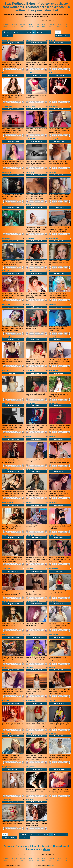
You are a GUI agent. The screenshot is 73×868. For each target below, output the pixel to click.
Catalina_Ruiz (30, 535)
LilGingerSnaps (30, 767)
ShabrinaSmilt (7, 799)
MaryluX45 (29, 304)
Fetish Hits (51, 865)
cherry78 (5, 371)
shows (47, 849)
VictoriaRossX (30, 238)
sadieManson (7, 172)
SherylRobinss (7, 767)
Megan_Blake (53, 503)
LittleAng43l (6, 271)
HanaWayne (29, 337)
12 (42, 32)
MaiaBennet (53, 667)
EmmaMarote (30, 667)
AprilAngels (53, 337)
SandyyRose (53, 535)
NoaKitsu (28, 635)
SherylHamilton (7, 106)
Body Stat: (13, 43)
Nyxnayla (52, 40)
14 (49, 32)
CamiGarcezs (30, 40)
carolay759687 (30, 139)
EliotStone (6, 701)
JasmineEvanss (54, 601)
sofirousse (52, 205)
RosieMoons (6, 73)
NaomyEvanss (30, 403)
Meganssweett (53, 403)
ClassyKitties (6, 733)
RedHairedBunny (8, 503)
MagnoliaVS (53, 767)
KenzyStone (6, 304)
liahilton (28, 437)
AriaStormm (29, 569)
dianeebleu (52, 271)
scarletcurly (53, 172)
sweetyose (29, 503)
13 (46, 32)
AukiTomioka (6, 40)
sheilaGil (28, 205)
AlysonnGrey (6, 469)
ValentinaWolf (30, 799)
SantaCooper (53, 73)
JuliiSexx (5, 139)
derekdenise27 (30, 106)
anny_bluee (53, 701)
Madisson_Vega (31, 701)
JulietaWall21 (6, 437)
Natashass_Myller (54, 106)
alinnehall (52, 437)
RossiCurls (6, 535)
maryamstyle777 (7, 337)
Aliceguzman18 (54, 371)
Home (58, 32)
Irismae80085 (30, 371)
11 (38, 32)
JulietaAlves (6, 569)
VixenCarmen (53, 469)
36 (8, 35)
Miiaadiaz (5, 635)
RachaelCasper (30, 73)
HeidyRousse (30, 172)
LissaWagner (30, 469)
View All (6, 32)
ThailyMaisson (7, 205)
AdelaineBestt (53, 635)
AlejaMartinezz (53, 733)
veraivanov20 (53, 304)
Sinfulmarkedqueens (32, 601)
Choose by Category (62, 35)
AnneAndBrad (53, 569)
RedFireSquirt (53, 238)
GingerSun (6, 601)
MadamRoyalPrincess (56, 139)
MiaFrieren (6, 667)
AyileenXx (5, 403)
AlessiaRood (6, 238)
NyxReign (29, 733)
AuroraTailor (30, 271)
